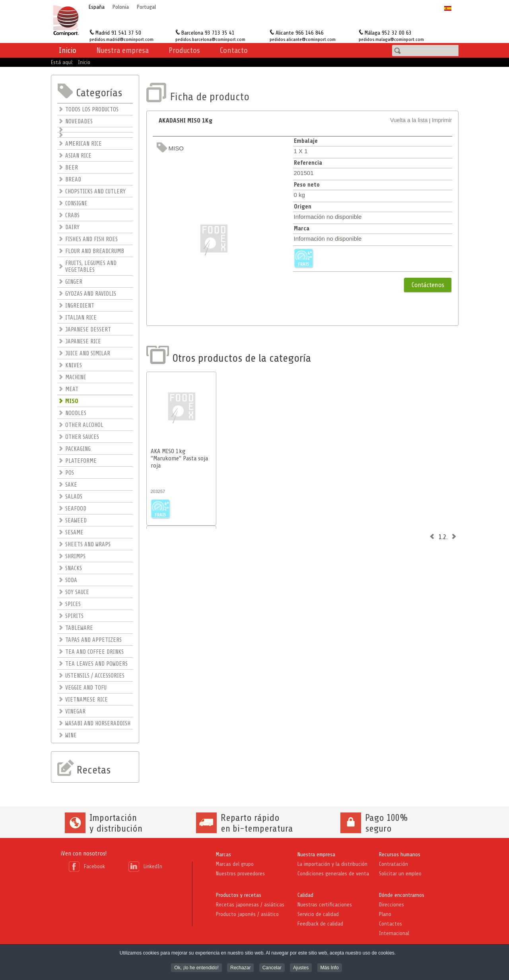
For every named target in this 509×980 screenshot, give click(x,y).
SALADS (74, 497)
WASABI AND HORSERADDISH (98, 724)
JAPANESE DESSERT (88, 330)
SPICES (73, 604)
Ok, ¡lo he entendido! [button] (196, 968)
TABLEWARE (79, 628)
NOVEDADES (79, 122)
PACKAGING (78, 449)
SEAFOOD (76, 509)
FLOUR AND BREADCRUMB (95, 251)
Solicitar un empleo (400, 874)
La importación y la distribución (332, 864)
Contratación (393, 864)
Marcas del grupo (235, 864)
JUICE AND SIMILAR (88, 354)
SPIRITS (74, 616)
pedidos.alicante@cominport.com (303, 39)
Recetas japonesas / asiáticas (250, 905)
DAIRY (72, 227)
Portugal (146, 7)
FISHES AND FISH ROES (91, 239)
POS (70, 473)
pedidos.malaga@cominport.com (391, 39)
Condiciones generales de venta (333, 874)
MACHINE (76, 377)
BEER (72, 168)
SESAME (74, 533)
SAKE (71, 485)
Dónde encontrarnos (402, 895)
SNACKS (74, 568)
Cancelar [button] (272, 968)
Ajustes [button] (301, 968)
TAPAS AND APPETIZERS (93, 640)
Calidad (305, 895)
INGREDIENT (80, 306)
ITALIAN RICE (81, 318)
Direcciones (391, 905)
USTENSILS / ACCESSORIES (95, 676)
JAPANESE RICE (83, 342)
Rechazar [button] (240, 968)
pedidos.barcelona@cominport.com (210, 39)
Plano (385, 914)
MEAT (72, 389)
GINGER (74, 282)
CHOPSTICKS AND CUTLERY (95, 192)
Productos (184, 50)
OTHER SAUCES (82, 437)
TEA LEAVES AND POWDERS (96, 664)
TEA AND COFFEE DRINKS (94, 652)
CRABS (72, 215)
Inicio (68, 50)
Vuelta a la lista (409, 120)
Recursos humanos (400, 854)
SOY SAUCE (77, 592)
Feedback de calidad (320, 924)
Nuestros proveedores (240, 874)
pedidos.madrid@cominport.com (121, 39)
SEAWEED (76, 521)
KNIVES (74, 365)
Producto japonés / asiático (247, 914)
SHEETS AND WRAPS (88, 545)
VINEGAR (75, 712)
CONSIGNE (76, 204)
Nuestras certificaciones (325, 905)
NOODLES (76, 413)
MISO (72, 401)
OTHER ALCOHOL (84, 425)
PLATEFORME (81, 461)
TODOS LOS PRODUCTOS (92, 110)
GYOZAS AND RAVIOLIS (91, 294)
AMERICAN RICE (84, 144)
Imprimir (442, 120)
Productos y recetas (239, 895)
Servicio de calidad (318, 914)
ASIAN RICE (78, 156)
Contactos (390, 924)
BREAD (73, 180)
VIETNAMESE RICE (86, 700)
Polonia (121, 7)
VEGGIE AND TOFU (86, 688)
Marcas (223, 854)
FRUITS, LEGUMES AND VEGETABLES (91, 267)
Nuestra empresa (316, 854)
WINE (71, 735)
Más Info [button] (330, 968)
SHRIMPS (75, 556)
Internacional (394, 933)
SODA (71, 580)
